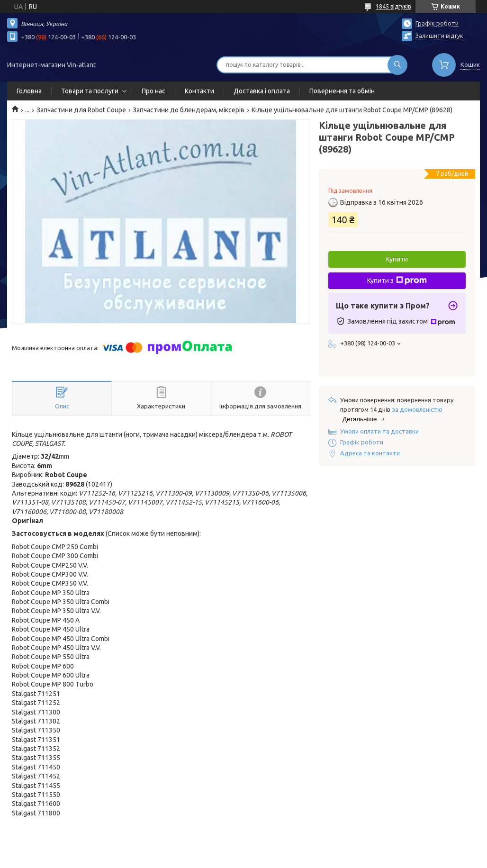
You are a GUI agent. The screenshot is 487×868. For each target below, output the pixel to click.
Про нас (153, 91)
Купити (397, 259)
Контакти (199, 91)
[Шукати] (397, 65)
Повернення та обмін (342, 91)
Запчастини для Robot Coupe (81, 110)
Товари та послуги (90, 91)
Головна (29, 91)
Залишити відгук (439, 36)
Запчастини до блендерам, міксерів (189, 110)
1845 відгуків (393, 6)
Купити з (397, 280)
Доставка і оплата (262, 91)
